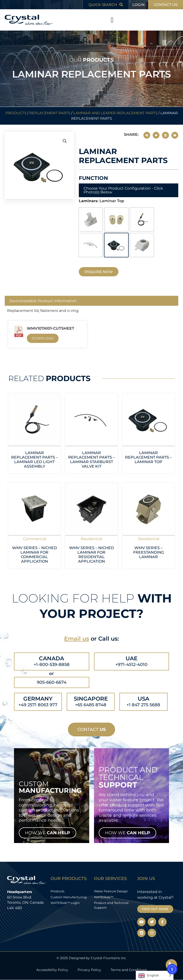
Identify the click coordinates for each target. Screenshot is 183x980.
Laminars (88, 201)
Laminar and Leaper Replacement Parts (115, 113)
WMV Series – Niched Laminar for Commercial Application (35, 555)
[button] (112, 20)
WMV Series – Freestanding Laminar (149, 552)
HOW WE (47, 833)
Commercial (35, 539)
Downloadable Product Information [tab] (43, 301)
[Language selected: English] (155, 975)
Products (16, 113)
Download (43, 338)
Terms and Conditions (129, 970)
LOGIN (138, 5)
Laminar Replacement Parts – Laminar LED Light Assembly (35, 460)
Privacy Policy (89, 970)
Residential (91, 539)
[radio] (91, 219)
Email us (77, 639)
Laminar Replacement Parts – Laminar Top (148, 457)
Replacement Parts (50, 113)
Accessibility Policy (52, 970)
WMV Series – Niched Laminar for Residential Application (91, 555)
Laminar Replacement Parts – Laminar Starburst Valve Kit (91, 460)
